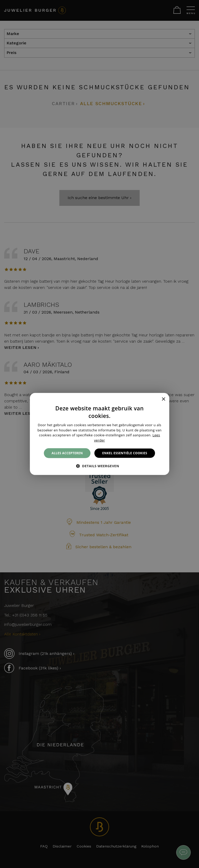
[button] (99, 466)
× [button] (163, 399)
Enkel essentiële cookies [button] (125, 453)
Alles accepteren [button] (67, 453)
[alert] (99, 434)
